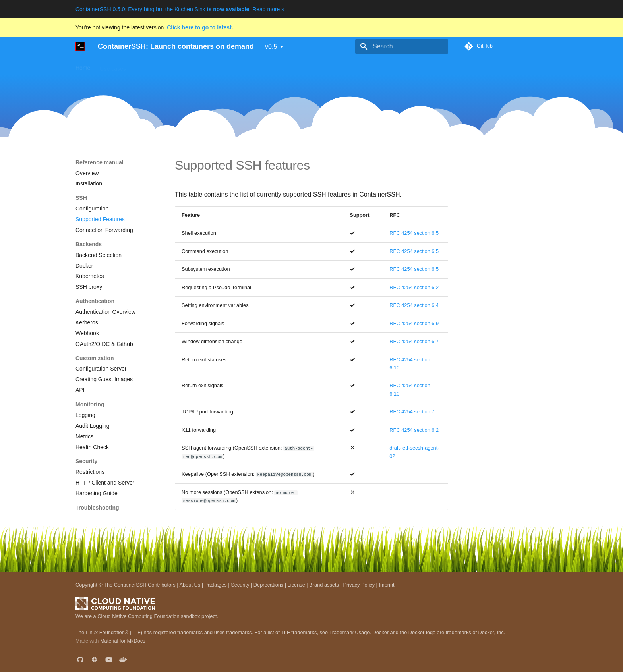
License (296, 585)
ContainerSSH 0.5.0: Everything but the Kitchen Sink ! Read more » (180, 9)
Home (83, 66)
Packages (216, 585)
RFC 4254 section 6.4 (414, 305)
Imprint (386, 585)
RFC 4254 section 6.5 (414, 233)
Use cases (113, 66)
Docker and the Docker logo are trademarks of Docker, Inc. (439, 632)
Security (240, 585)
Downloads (222, 66)
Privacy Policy (359, 585)
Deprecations (268, 585)
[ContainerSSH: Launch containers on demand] (80, 46)
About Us (190, 585)
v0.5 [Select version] (271, 47)
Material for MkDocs (123, 641)
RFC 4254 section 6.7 (414, 341)
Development (317, 66)
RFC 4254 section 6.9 (414, 323)
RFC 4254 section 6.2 (414, 287)
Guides (190, 66)
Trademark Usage (349, 632)
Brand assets (324, 585)
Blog (348, 66)
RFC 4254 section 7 (412, 412)
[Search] (402, 46)
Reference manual (268, 66)
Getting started (154, 66)
